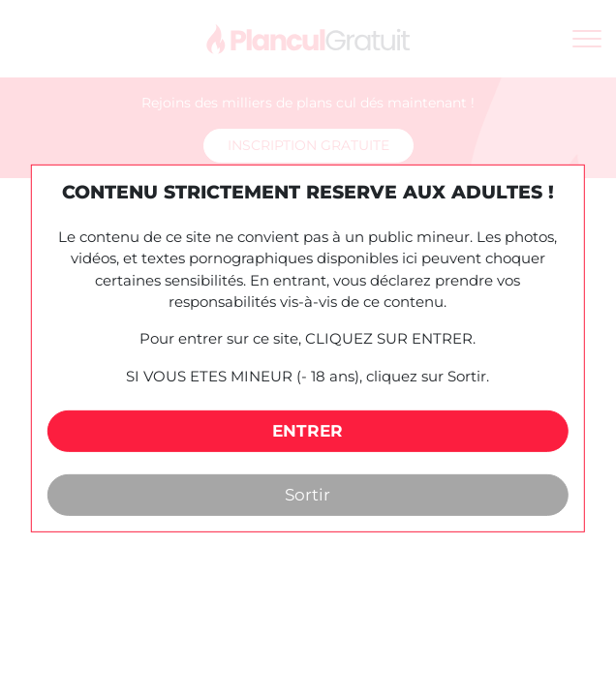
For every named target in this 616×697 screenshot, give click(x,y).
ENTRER (308, 431)
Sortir (308, 495)
